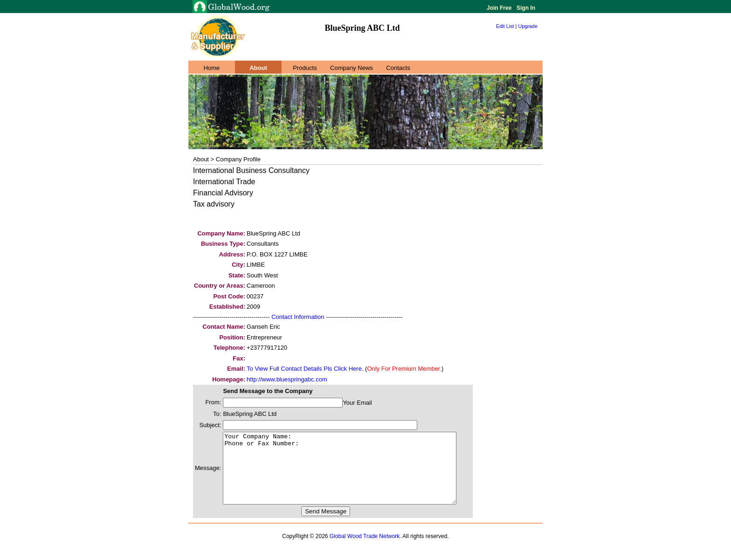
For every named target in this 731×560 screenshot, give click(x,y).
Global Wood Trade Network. (365, 550)
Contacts (398, 68)
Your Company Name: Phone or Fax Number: (354, 475)
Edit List (505, 26)
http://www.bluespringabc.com (287, 379)
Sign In (525, 8)
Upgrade (528, 26)
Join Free (500, 8)
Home (212, 68)
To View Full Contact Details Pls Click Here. (305, 369)
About (258, 68)
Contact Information (298, 317)
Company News (352, 68)
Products (305, 68)
